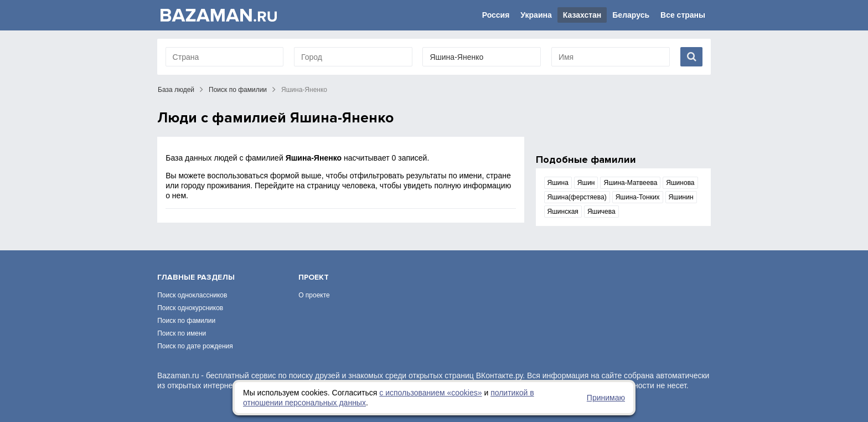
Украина (536, 15)
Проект (314, 277)
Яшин (586, 183)
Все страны (683, 15)
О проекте (314, 295)
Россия (496, 15)
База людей (176, 90)
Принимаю (606, 398)
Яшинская (563, 212)
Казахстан (582, 15)
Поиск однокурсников (190, 308)
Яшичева (601, 212)
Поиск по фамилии (238, 90)
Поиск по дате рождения (195, 346)
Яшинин (681, 197)
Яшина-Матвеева (630, 183)
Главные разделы (196, 277)
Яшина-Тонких (638, 197)
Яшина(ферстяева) (577, 197)
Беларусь (631, 15)
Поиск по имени (182, 333)
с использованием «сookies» (430, 393)
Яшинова (680, 183)
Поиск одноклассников (192, 295)
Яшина (558, 183)
